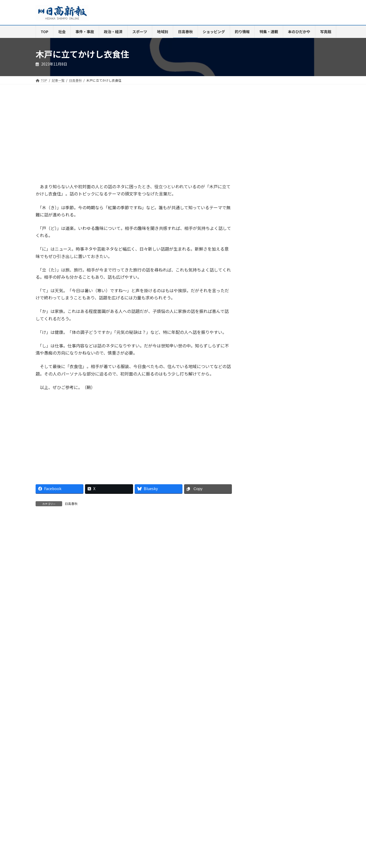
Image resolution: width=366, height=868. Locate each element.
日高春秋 (71, 503)
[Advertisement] (83, 139)
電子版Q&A (121, 756)
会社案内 (47, 756)
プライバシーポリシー (292, 756)
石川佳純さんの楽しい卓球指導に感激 (293, 481)
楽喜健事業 (175, 756)
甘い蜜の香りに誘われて (287, 498)
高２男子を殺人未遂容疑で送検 (293, 373)
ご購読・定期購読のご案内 (83, 756)
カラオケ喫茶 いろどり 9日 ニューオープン (295, 444)
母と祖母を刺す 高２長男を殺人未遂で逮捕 (293, 341)
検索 (317, 104)
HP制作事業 (148, 756)
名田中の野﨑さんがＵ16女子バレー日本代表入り (294, 463)
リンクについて (52, 759)
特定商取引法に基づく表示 (246, 756)
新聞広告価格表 (205, 756)
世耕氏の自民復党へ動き (288, 358)
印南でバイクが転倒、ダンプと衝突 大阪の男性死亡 (293, 408)
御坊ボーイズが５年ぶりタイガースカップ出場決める (293, 426)
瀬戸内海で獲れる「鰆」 (275, 616)
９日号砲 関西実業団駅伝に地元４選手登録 (293, 389)
